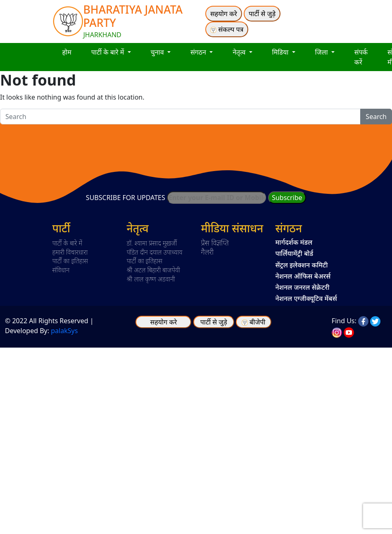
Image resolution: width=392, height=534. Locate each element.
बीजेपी (257, 322)
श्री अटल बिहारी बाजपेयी (153, 270)
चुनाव (158, 52)
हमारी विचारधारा (70, 252)
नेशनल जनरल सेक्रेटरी (303, 287)
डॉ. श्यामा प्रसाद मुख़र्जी (152, 243)
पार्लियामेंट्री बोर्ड (295, 253)
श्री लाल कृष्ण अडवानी (151, 279)
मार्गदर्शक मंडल (294, 242)
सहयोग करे (224, 14)
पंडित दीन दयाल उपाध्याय (155, 252)
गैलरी (208, 252)
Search (376, 117)
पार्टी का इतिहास (70, 261)
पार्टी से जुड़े (262, 14)
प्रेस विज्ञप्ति (215, 243)
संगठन (199, 52)
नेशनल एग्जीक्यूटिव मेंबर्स (306, 298)
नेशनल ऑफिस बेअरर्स (303, 276)
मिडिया (281, 52)
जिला (322, 52)
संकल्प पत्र (227, 29)
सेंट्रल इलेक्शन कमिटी (302, 265)
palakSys (64, 331)
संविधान (61, 270)
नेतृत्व (240, 52)
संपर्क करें (361, 57)
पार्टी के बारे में (109, 52)
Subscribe (287, 198)
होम (67, 52)
